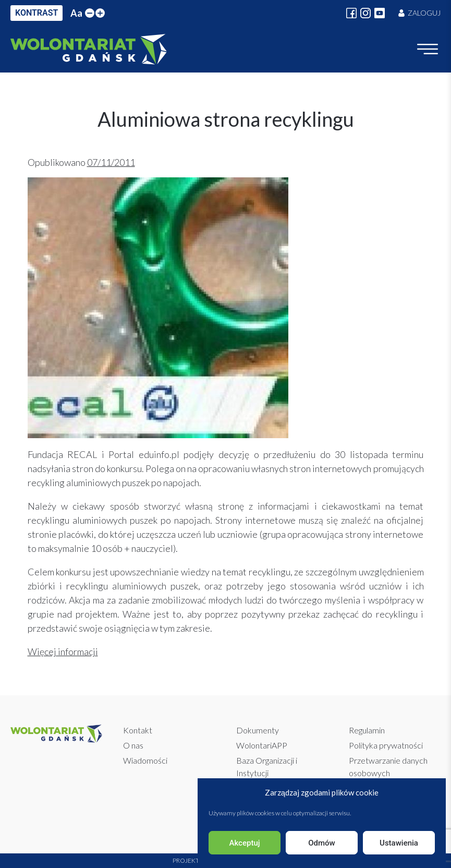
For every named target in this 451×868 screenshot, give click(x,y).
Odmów (322, 843)
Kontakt (138, 730)
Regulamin (367, 730)
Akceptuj (244, 843)
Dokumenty (258, 730)
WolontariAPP (262, 745)
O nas (133, 745)
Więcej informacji (63, 652)
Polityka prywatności (386, 745)
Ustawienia (399, 843)
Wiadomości (145, 760)
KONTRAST (36, 13)
